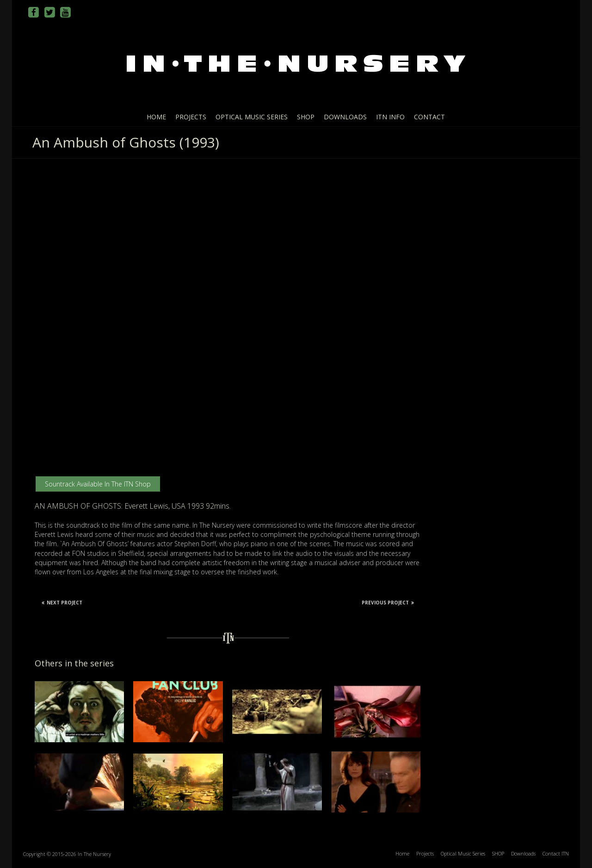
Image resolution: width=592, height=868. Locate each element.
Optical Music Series (252, 117)
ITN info (390, 117)
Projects (191, 117)
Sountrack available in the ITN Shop (98, 484)
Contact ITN (556, 853)
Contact (429, 117)
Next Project (62, 603)
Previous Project (388, 603)
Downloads (345, 117)
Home (156, 117)
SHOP (306, 117)
